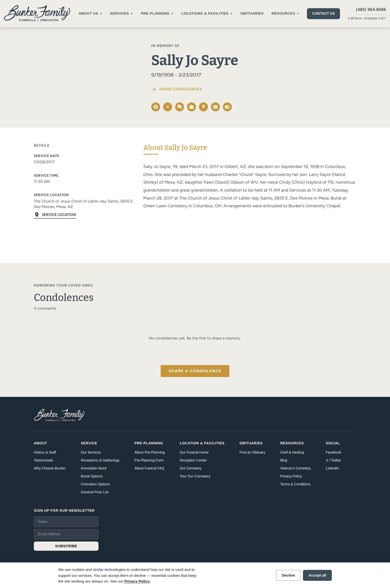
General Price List (95, 492)
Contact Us (323, 13)
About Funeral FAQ (149, 468)
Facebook (333, 452)
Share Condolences (177, 89)
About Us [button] (88, 13)
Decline (288, 575)
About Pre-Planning (150, 452)
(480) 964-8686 (371, 10)
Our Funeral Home (194, 452)
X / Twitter (334, 460)
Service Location (55, 215)
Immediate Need (94, 468)
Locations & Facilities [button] (205, 13)
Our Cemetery (191, 468)
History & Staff (45, 452)
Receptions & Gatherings (100, 460)
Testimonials (43, 460)
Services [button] (119, 13)
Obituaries (252, 13)
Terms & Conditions (295, 484)
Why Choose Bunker (50, 468)
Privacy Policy (291, 476)
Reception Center (193, 460)
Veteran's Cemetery (296, 468)
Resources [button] (283, 13)
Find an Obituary (252, 452)
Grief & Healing (292, 452)
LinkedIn (332, 468)
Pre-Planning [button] (155, 13)
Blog (284, 460)
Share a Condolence (195, 371)
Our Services (91, 452)
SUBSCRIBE (66, 546)
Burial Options (92, 476)
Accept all (317, 575)
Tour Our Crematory (195, 476)
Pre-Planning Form (149, 460)
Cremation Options (95, 484)
